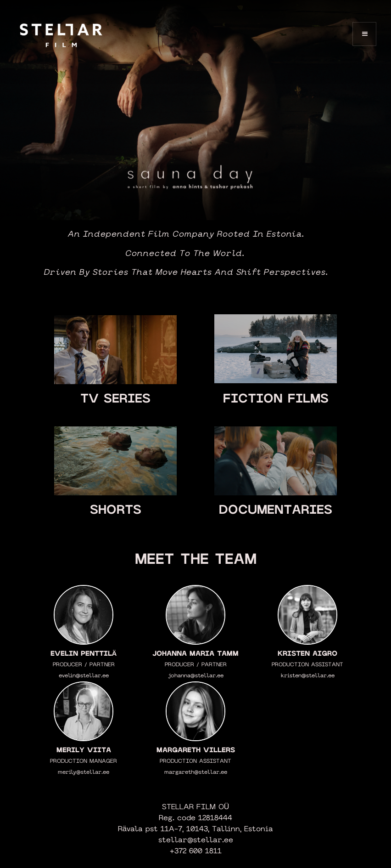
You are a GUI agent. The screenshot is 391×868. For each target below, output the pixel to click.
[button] (364, 34)
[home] (61, 34)
